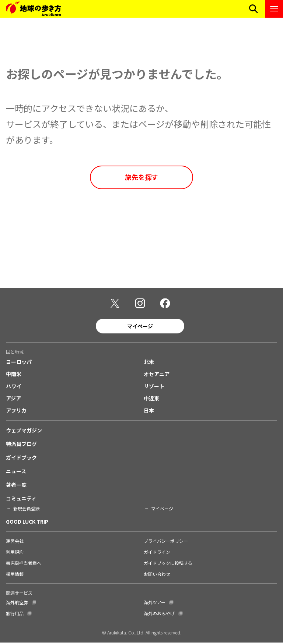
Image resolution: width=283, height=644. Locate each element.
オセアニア (157, 375)
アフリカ (16, 412)
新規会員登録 (27, 510)
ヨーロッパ (19, 363)
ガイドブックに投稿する (168, 564)
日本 (149, 412)
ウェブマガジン (24, 432)
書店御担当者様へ (24, 564)
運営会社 (15, 542)
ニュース (16, 473)
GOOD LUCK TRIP (27, 523)
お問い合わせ (157, 575)
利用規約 (15, 553)
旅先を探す (141, 177)
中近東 (151, 400)
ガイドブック (21, 459)
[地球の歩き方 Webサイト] (34, 9)
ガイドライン (157, 553)
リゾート (154, 388)
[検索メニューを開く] (254, 9)
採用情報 (15, 575)
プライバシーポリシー (166, 542)
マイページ (140, 327)
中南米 (14, 375)
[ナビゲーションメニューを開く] (274, 9)
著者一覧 (16, 486)
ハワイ (14, 388)
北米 (149, 363)
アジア (13, 400)
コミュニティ (21, 500)
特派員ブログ (21, 445)
